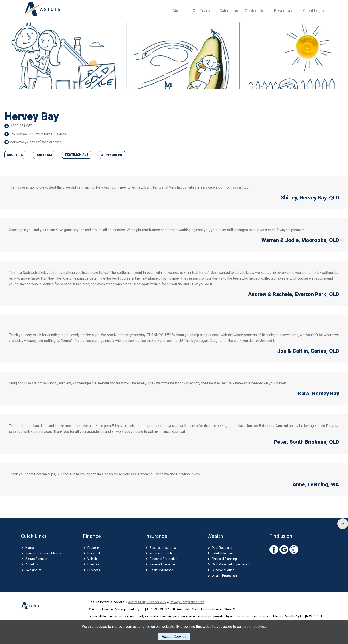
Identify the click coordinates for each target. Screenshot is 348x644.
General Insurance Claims (43, 554)
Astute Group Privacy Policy (147, 603)
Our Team (201, 11)
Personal (94, 554)
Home (30, 549)
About (178, 11)
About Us (15, 155)
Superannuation (223, 571)
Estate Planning (223, 554)
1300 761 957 (21, 126)
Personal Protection (163, 560)
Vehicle (93, 560)
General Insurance (162, 565)
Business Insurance (163, 549)
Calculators (229, 11)
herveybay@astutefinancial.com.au (37, 142)
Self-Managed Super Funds (231, 565)
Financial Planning (224, 560)
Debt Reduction (222, 549)
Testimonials (77, 155)
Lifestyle (93, 565)
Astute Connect (36, 560)
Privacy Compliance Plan (187, 603)
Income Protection (162, 554)
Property (94, 549)
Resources (284, 11)
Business (94, 571)
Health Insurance (161, 571)
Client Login (313, 11)
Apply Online (112, 155)
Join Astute (33, 571)
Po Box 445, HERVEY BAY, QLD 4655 (39, 134)
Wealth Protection (224, 577)
